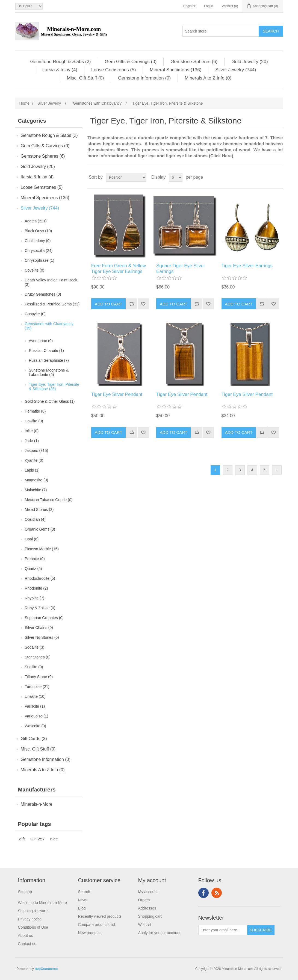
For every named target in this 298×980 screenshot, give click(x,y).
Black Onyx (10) (39, 231)
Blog (82, 908)
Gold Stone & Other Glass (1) (50, 401)
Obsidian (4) (35, 519)
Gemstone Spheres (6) (194, 62)
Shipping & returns (34, 911)
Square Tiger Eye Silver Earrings (181, 268)
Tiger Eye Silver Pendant (117, 394)
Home (24, 103)
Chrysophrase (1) (40, 260)
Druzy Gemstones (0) (43, 294)
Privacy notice (30, 919)
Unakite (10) (35, 696)
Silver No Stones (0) (42, 637)
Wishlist (145, 925)
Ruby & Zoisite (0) (40, 608)
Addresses (147, 908)
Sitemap (25, 892)
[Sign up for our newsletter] (223, 930)
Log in (209, 6)
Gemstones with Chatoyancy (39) (49, 326)
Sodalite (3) (35, 647)
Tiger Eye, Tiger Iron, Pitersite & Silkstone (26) (54, 387)
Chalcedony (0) (38, 241)
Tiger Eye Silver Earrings (247, 266)
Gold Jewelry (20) (250, 62)
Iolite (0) (32, 431)
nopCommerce (46, 969)
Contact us (27, 944)
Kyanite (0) (34, 460)
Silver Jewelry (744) (236, 70)
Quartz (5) (33, 569)
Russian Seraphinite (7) (49, 360)
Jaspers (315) (37, 451)
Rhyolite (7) (35, 598)
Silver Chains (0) (39, 628)
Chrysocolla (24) (39, 251)
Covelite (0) (35, 270)
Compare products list (97, 925)
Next (277, 470)
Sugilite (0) (34, 667)
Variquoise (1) (37, 716)
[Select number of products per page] (176, 177)
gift (22, 839)
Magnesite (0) (37, 480)
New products (90, 933)
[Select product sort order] (126, 177)
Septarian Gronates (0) (44, 618)
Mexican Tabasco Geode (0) (49, 500)
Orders (144, 900)
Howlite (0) (34, 421)
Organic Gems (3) (40, 529)
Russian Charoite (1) (46, 351)
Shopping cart (150, 916)
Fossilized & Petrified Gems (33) (52, 304)
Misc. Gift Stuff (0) (85, 78)
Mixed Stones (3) (39, 510)
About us (26, 935)
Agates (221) (36, 221)
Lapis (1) (32, 470)
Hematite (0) (35, 411)
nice (54, 839)
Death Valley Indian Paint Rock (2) (51, 282)
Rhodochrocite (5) (40, 578)
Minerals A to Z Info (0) (208, 78)
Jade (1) (32, 441)
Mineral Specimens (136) (175, 70)
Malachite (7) (36, 490)
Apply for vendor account (159, 933)
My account (148, 892)
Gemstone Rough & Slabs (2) (60, 62)
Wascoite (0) (36, 726)
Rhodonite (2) (36, 588)
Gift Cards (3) (34, 739)
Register (189, 6)
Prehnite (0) (35, 559)
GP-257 (38, 839)
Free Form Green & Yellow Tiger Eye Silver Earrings (119, 268)
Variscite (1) (35, 706)
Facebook (203, 893)
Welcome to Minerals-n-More (42, 903)
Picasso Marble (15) (42, 549)
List (278, 177)
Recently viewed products (100, 916)
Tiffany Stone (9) (39, 677)
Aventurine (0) (41, 341)
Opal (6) (32, 539)
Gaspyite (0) (35, 314)
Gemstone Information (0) (144, 78)
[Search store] (221, 31)
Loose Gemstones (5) (113, 70)
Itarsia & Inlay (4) (60, 70)
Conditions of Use (33, 927)
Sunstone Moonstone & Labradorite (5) (49, 372)
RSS (217, 893)
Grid (269, 177)
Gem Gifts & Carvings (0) (131, 62)
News (83, 900)
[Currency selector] (29, 6)
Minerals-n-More (37, 804)
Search (84, 892)
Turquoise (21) (37, 687)
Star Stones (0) (38, 657)
